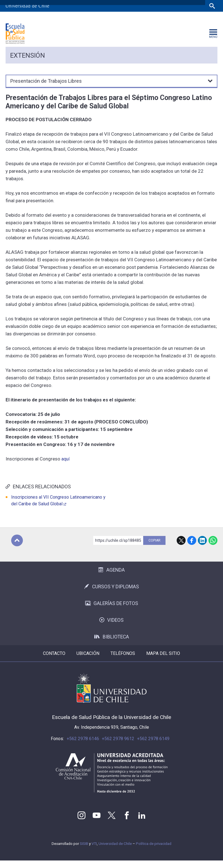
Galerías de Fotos (112, 611)
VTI (94, 851)
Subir (17, 548)
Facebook (192, 548)
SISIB (84, 851)
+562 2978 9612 (118, 746)
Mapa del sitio (163, 661)
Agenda (112, 577)
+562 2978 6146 (83, 746)
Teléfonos (123, 661)
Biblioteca (112, 644)
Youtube (97, 823)
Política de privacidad (154, 851)
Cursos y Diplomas (112, 594)
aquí (66, 466)
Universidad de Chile (115, 851)
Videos (111, 628)
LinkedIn (202, 548)
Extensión (27, 63)
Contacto (54, 661)
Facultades (111, 17)
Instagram (81, 823)
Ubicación (88, 661)
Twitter (112, 823)
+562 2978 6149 (153, 746)
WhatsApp (213, 548)
